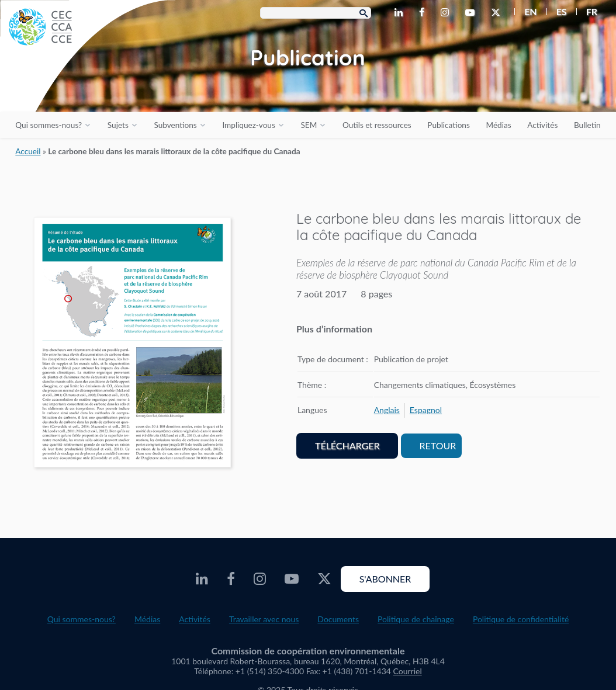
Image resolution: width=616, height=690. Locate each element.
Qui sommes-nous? (49, 125)
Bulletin (587, 125)
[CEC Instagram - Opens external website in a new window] (447, 13)
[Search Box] (316, 13)
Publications (448, 125)
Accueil (28, 151)
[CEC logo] (88, 88)
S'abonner (385, 579)
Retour (438, 445)
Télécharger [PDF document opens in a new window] (347, 445)
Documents (338, 619)
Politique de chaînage (416, 619)
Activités (542, 125)
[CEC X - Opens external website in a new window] (498, 13)
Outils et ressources (377, 125)
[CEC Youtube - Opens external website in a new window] (472, 13)
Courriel (408, 671)
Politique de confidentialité (521, 619)
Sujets (118, 125)
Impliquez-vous (248, 125)
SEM (309, 125)
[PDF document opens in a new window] (132, 345)
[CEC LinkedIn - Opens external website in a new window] (401, 13)
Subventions (175, 125)
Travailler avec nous (264, 619)
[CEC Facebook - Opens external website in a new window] (424, 13)
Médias (498, 125)
